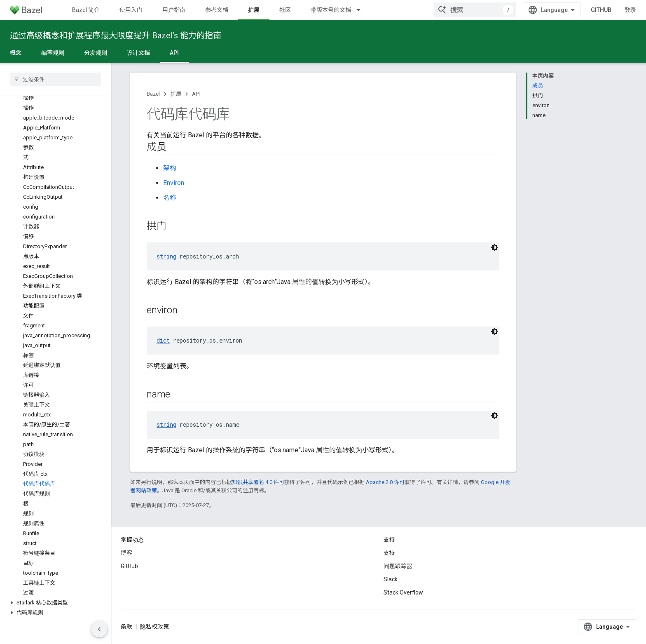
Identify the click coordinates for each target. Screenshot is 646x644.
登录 (630, 10)
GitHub (601, 10)
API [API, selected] (174, 53)
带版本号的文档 (331, 10)
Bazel (153, 94)
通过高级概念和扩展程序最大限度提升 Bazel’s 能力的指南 (116, 35)
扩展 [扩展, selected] (254, 10)
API (196, 94)
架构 (170, 168)
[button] (55, 603)
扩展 (176, 94)
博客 (126, 553)
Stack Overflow (403, 592)
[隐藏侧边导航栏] (99, 629)
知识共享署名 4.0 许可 (258, 482)
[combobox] (475, 10)
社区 (285, 10)
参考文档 (217, 10)
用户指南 (174, 10)
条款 (126, 627)
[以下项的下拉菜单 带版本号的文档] (362, 10)
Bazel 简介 (86, 10)
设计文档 (138, 53)
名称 (170, 198)
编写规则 (53, 53)
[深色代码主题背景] (494, 247)
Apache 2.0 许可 (385, 482)
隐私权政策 (154, 627)
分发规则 (96, 53)
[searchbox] (55, 79)
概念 (16, 53)
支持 (389, 553)
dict (163, 340)
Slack (391, 579)
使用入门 (131, 10)
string (166, 256)
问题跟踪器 (398, 566)
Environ (174, 183)
